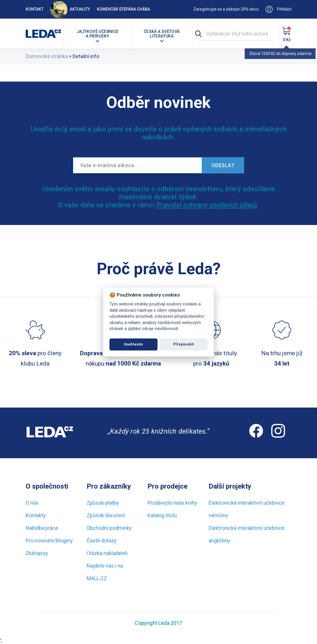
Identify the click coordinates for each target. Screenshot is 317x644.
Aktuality (70, 9)
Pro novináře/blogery (49, 541)
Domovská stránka (47, 56)
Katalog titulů (162, 515)
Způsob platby (103, 503)
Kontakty (36, 515)
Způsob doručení (106, 515)
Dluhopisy (37, 553)
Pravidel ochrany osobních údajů (207, 205)
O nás (32, 503)
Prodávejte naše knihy (172, 503)
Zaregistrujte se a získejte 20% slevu (226, 9)
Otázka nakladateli (107, 553)
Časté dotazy (102, 541)
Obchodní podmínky (109, 528)
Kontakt (35, 9)
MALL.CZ (97, 578)
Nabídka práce (42, 528)
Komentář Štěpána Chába (123, 9)
